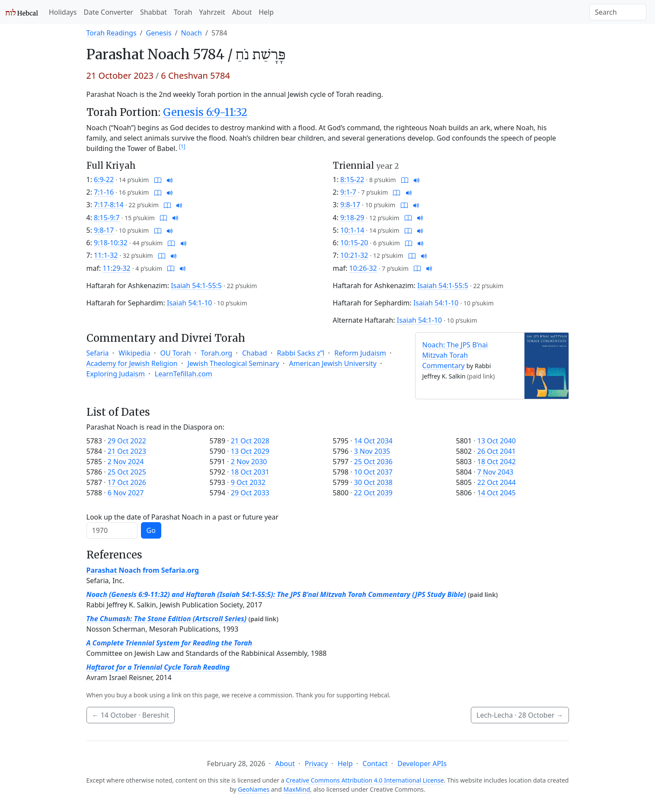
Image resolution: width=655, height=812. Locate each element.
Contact (375, 764)
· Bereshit (131, 715)
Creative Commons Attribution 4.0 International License (365, 780)
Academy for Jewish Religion (132, 363)
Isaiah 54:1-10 (189, 303)
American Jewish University (333, 363)
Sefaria (98, 353)
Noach (192, 33)
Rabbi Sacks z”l (300, 353)
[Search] (618, 12)
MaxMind (297, 789)
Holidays (63, 12)
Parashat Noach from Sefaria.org (143, 570)
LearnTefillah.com (184, 374)
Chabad (255, 353)
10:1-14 (352, 230)
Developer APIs (422, 764)
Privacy (316, 764)
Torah (183, 12)
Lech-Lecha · (520, 715)
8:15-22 (352, 180)
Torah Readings (112, 33)
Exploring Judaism (116, 374)
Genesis (159, 33)
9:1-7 (348, 192)
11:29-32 (116, 268)
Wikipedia (134, 353)
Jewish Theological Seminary (233, 363)
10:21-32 (354, 255)
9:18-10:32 (111, 243)
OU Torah (176, 353)
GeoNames (254, 789)
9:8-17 (104, 230)
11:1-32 (106, 255)
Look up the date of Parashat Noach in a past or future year (183, 517)
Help (266, 12)
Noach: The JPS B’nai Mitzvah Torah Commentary (455, 355)
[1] (182, 146)
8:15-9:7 (107, 218)
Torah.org (216, 353)
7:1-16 (104, 192)
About (242, 12)
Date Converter (108, 12)
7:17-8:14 (109, 205)
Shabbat (153, 12)
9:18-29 (352, 218)
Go (151, 530)
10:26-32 (363, 268)
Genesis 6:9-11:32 (205, 112)
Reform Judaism (360, 353)
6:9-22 (104, 180)
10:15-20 (354, 243)
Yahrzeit (212, 12)
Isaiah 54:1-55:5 (196, 286)
